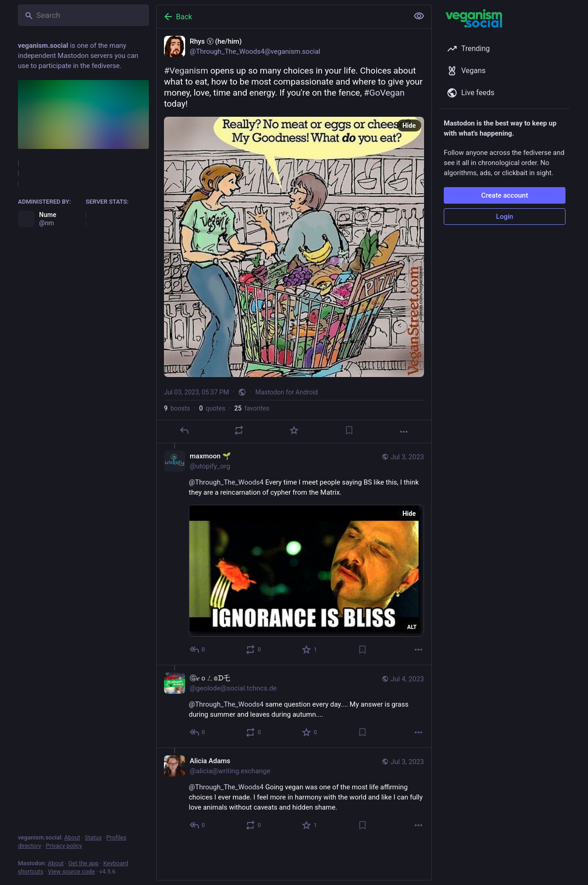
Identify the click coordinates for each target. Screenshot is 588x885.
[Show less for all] (419, 16)
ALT (412, 627)
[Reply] (184, 430)
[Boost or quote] (239, 430)
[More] (404, 432)
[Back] (282, 17)
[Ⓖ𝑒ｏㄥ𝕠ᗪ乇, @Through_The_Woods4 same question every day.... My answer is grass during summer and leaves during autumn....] (294, 706)
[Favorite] (294, 430)
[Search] (83, 15)
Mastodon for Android (287, 392)
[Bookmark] (349, 430)
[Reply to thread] (198, 650)
